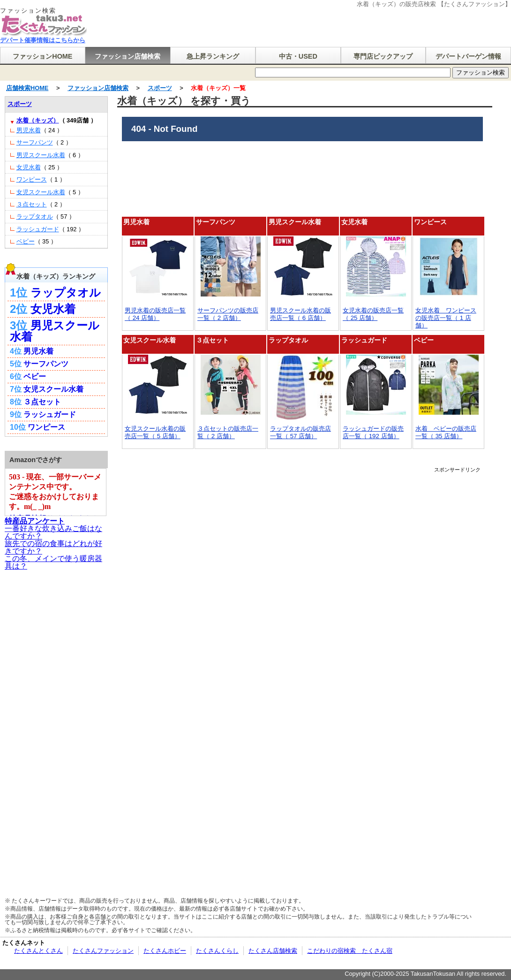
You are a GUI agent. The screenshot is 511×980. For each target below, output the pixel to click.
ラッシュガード (364, 340)
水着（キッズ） (38, 120)
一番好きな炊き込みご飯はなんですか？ (53, 532)
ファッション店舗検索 (128, 56)
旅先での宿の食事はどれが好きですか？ (53, 547)
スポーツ (160, 88)
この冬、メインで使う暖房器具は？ (53, 562)
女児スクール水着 (150, 340)
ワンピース (430, 222)
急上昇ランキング (213, 56)
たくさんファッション (103, 951)
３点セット (212, 340)
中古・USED (298, 56)
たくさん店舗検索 (273, 951)
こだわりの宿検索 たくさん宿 (350, 951)
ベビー (424, 340)
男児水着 (136, 222)
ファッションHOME (42, 56)
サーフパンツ (216, 222)
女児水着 (354, 222)
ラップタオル (288, 340)
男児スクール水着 (295, 222)
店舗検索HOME (27, 88)
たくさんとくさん (38, 951)
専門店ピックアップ (383, 56)
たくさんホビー (165, 951)
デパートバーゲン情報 (468, 56)
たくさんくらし (217, 951)
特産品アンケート (35, 521)
